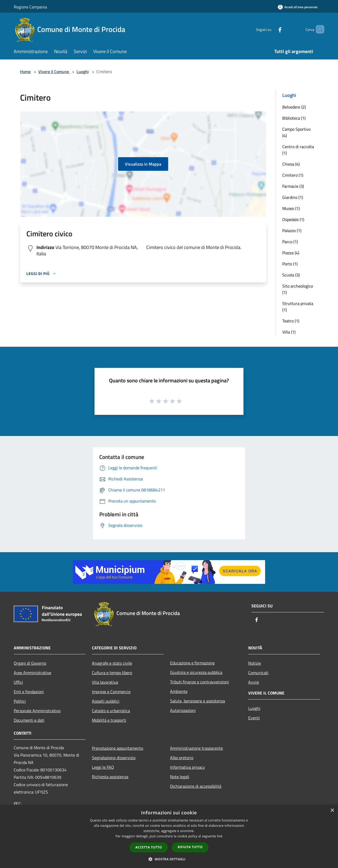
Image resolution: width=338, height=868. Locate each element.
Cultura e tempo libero (112, 673)
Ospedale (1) (293, 219)
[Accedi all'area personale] (298, 7)
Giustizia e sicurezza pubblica (196, 672)
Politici (20, 701)
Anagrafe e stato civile (112, 663)
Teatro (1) (291, 321)
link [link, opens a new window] (220, 836)
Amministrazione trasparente (196, 748)
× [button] (332, 811)
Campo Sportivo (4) (296, 132)
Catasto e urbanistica (111, 711)
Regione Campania (30, 7)
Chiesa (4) (291, 164)
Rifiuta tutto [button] (190, 847)
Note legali (180, 777)
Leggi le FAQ (103, 767)
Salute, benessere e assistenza (198, 701)
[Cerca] (318, 29)
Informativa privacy (187, 767)
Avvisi (254, 682)
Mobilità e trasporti (109, 720)
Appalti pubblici (106, 701)
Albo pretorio (182, 758)
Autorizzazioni (183, 710)
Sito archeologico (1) (298, 289)
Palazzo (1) (292, 231)
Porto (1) (290, 264)
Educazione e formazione (192, 663)
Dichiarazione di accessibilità (196, 786)
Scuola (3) (291, 275)
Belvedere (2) (294, 107)
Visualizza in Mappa (143, 164)
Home (25, 72)
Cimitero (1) (293, 175)
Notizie (255, 663)
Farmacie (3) (293, 186)
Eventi (254, 718)
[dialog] (169, 836)
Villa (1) (289, 332)
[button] (169, 859)
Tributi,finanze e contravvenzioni (199, 682)
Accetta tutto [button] (149, 847)
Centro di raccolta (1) (298, 150)
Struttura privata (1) (298, 307)
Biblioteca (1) (294, 118)
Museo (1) (291, 208)
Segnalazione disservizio (114, 758)
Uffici (18, 682)
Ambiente (179, 691)
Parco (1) (290, 242)
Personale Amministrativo (37, 711)
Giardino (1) (293, 197)
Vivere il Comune (54, 72)
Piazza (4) (291, 253)
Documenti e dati (29, 720)
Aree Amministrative (32, 673)
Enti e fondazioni (29, 692)
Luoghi (83, 72)
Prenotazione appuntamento (118, 748)
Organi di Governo (30, 663)
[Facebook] (271, 29)
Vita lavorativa (105, 682)
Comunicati (258, 673)
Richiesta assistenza (110, 777)
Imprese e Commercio (111, 692)
